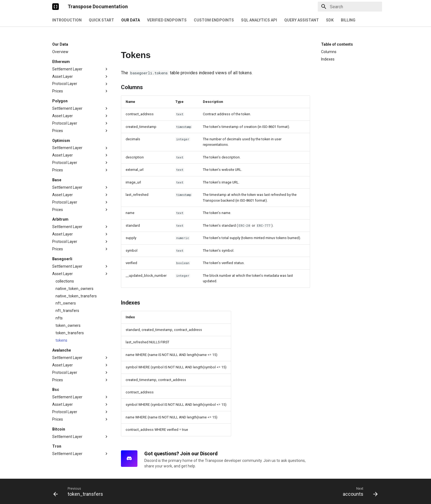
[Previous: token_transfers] (80, 491)
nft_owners (66, 303)
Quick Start (101, 20)
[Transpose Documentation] (56, 7)
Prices (81, 91)
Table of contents (337, 44)
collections (65, 281)
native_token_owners (74, 289)
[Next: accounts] (359, 491)
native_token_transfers (76, 296)
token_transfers (70, 333)
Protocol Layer (81, 84)
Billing (348, 20)
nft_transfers (67, 311)
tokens (61, 340)
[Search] (350, 7)
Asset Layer (81, 76)
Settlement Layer (81, 69)
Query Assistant (302, 20)
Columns (329, 52)
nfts (59, 318)
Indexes (328, 59)
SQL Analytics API (259, 20)
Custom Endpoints (214, 20)
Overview (60, 52)
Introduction (67, 20)
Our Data (131, 20)
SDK (330, 20)
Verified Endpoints (167, 20)
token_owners (68, 325)
